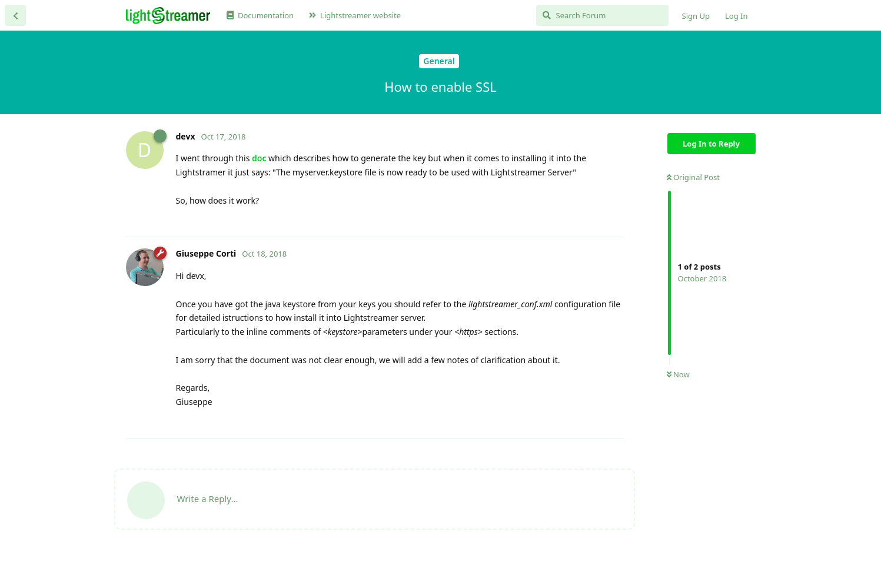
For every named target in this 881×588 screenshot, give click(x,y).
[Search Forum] (602, 15)
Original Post (693, 177)
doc (260, 158)
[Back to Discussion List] (15, 15)
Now (678, 374)
